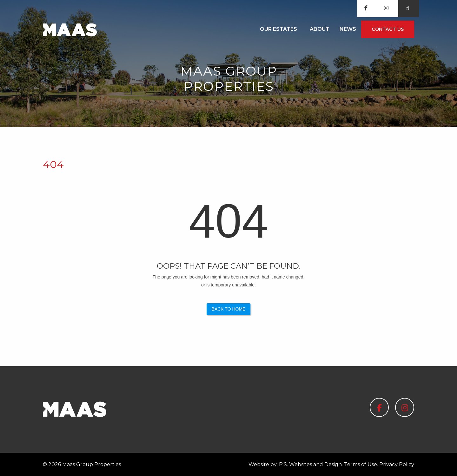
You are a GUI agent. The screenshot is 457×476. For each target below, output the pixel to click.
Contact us (388, 29)
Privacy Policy (397, 464)
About (320, 29)
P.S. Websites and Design (310, 464)
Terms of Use (361, 464)
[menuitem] (280, 29)
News (348, 29)
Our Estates (278, 29)
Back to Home (229, 309)
